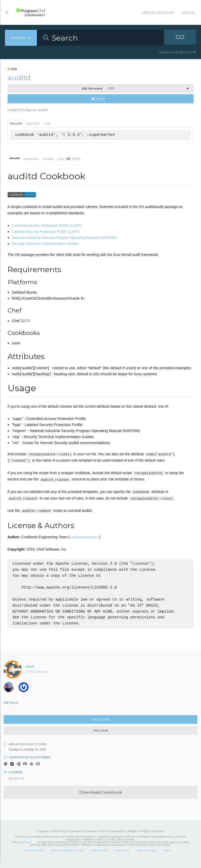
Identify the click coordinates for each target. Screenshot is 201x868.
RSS (12, 69)
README (15, 159)
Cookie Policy (122, 856)
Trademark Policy (146, 856)
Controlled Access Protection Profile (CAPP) (47, 226)
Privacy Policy (99, 856)
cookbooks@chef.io (85, 537)
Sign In (188, 13)
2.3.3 (98, 88)
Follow (102, 99)
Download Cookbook (101, 798)
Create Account (158, 13)
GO (180, 38)
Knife (47, 124)
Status (167, 856)
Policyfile (16, 124)
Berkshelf (33, 124)
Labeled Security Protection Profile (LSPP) (46, 232)
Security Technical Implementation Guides (45, 244)
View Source (100, 725)
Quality (69, 159)
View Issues (101, 737)
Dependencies (31, 159)
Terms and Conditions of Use (67, 856)
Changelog (48, 159)
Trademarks (24, 848)
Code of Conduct (33, 856)
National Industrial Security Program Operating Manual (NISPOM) (64, 238)
